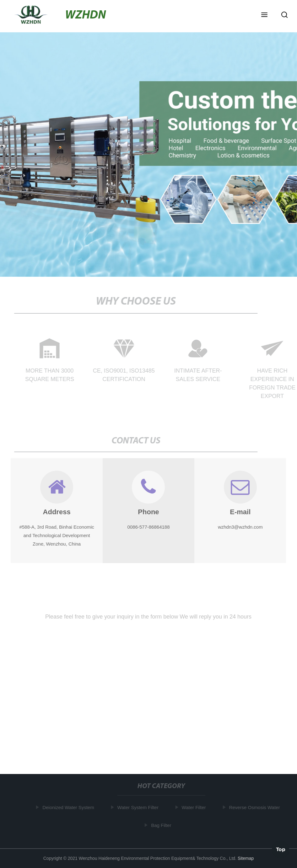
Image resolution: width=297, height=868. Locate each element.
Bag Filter (162, 825)
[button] (264, 15)
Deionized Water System (69, 807)
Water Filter (194, 807)
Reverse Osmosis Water (255, 807)
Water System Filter (139, 807)
